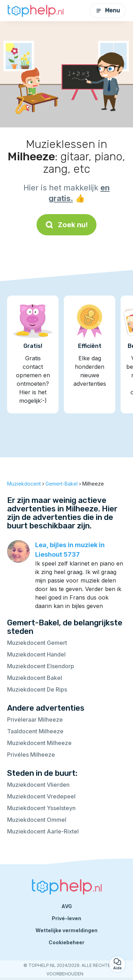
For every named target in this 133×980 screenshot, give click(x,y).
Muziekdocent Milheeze (39, 743)
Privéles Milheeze (31, 755)
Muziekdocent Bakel (35, 678)
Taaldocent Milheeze (35, 731)
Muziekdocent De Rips (37, 689)
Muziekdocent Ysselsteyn (41, 808)
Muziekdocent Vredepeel (41, 796)
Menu (108, 10)
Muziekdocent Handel (36, 654)
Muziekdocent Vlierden (38, 785)
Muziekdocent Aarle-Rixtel (43, 831)
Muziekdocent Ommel (37, 820)
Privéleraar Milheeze (35, 720)
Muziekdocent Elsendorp (41, 666)
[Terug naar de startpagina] (35, 11)
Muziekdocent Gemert (37, 643)
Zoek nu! (66, 225)
